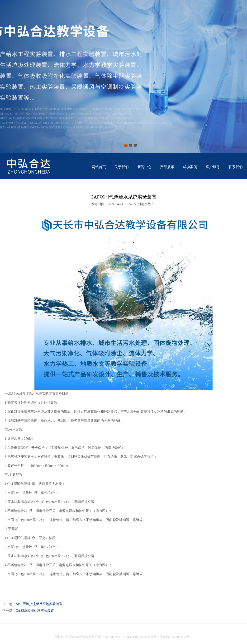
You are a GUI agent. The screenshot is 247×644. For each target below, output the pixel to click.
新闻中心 (144, 167)
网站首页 (99, 167)
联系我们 (236, 167)
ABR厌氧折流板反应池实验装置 (39, 604)
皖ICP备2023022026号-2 (176, 638)
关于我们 (122, 167)
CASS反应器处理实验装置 (35, 611)
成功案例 (190, 167)
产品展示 (167, 167)
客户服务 (213, 167)
